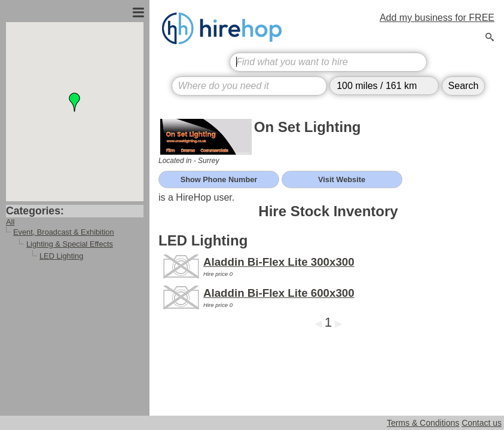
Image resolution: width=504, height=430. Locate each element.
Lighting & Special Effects (70, 244)
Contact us (482, 423)
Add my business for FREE (437, 18)
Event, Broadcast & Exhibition (64, 232)
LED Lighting (61, 256)
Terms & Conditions (423, 423)
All (10, 222)
